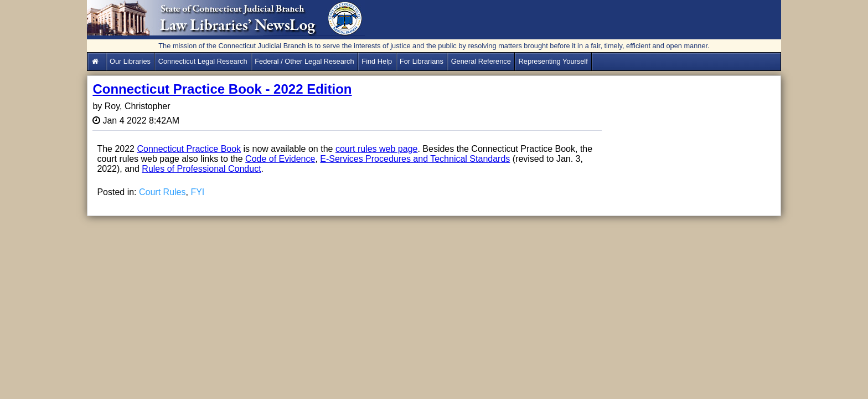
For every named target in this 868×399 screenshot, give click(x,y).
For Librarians (422, 61)
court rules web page (377, 149)
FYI (197, 192)
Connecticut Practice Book (189, 149)
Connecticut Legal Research (203, 61)
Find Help (377, 61)
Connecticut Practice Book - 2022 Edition (222, 89)
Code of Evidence (280, 159)
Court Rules (162, 192)
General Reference (481, 61)
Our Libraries (130, 61)
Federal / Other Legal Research (304, 61)
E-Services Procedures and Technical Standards (415, 159)
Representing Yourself (553, 61)
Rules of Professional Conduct (201, 169)
